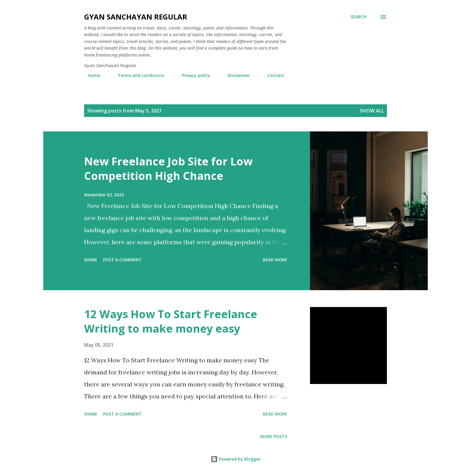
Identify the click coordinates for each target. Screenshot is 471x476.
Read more (275, 260)
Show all (372, 111)
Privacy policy (192, 75)
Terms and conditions (137, 75)
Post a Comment (122, 260)
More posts (274, 436)
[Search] (359, 17)
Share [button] (91, 260)
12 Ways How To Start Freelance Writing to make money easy (171, 321)
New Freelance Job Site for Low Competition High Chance (168, 169)
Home (90, 75)
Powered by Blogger (235, 459)
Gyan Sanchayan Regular (136, 17)
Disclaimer (235, 75)
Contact (272, 75)
